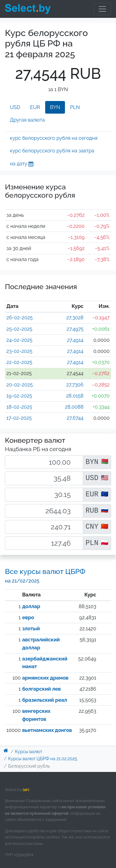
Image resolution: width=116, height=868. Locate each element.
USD (15, 107)
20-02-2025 (20, 385)
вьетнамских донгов (47, 730)
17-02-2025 (19, 418)
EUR (35, 107)
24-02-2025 (19, 340)
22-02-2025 (19, 362)
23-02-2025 (19, 351)
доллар (31, 606)
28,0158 (75, 396)
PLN (75, 107)
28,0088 (74, 407)
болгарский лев (42, 689)
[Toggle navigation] (102, 9)
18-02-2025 (19, 407)
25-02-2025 (19, 329)
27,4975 (75, 329)
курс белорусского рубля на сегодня (54, 138)
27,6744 (75, 418)
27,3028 (75, 318)
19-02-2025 (19, 396)
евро (28, 618)
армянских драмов (45, 678)
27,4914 (75, 340)
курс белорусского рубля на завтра (52, 151)
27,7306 (75, 385)
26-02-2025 (20, 318)
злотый (31, 629)
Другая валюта (27, 120)
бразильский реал (45, 700)
